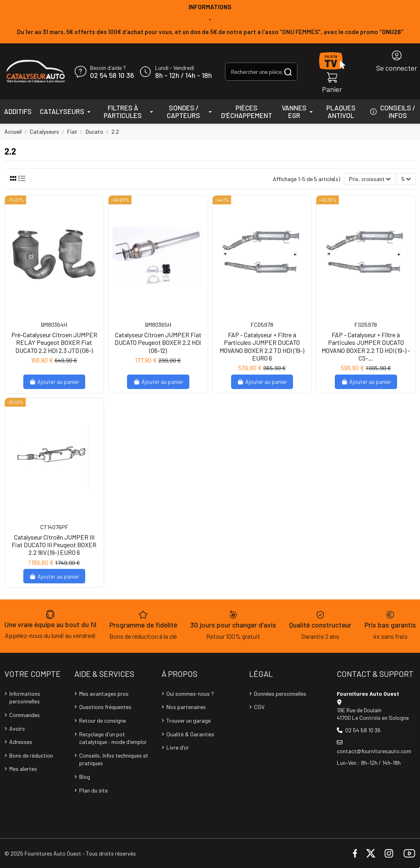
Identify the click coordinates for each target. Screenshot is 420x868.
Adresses (21, 742)
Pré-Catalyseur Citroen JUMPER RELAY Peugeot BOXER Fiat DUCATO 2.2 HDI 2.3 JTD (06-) (54, 342)
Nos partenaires (186, 707)
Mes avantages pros (104, 694)
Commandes (25, 715)
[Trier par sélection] (370, 179)
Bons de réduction (31, 755)
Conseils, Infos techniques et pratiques (114, 759)
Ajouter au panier (54, 382)
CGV (259, 707)
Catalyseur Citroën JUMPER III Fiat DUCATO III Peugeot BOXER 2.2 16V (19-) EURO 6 (54, 545)
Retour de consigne (102, 720)
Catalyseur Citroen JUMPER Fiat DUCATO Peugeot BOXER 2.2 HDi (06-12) (158, 342)
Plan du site (93, 790)
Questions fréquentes (105, 707)
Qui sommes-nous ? (190, 694)
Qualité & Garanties (190, 734)
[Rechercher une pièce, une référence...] (288, 72)
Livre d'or (178, 747)
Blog (85, 777)
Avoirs (17, 728)
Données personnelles (280, 694)
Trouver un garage (188, 720)
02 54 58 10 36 (112, 75)
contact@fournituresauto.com (374, 751)
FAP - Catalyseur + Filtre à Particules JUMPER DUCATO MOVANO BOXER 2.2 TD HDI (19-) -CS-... (366, 346)
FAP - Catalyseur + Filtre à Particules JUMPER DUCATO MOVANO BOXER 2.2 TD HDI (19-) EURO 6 (262, 346)
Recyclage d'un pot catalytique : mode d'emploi (113, 738)
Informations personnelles (25, 698)
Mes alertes (23, 769)
